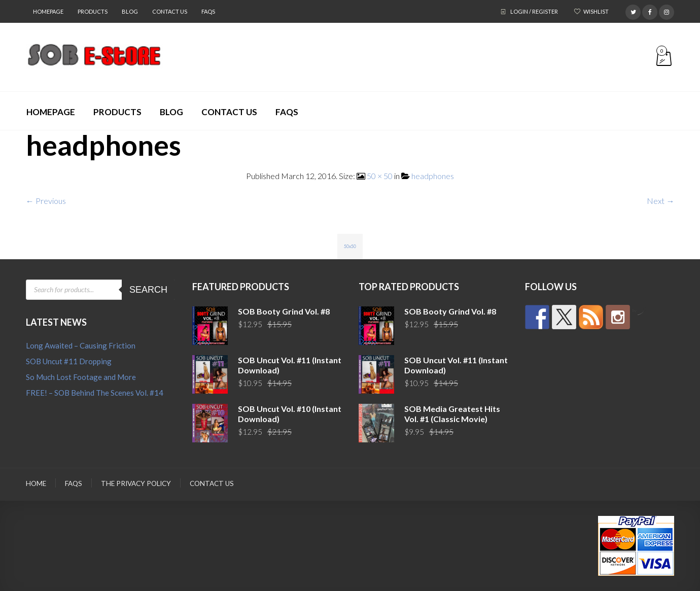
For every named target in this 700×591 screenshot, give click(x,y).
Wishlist (596, 11)
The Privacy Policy (136, 483)
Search (148, 290)
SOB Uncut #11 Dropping (69, 361)
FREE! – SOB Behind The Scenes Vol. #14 (95, 393)
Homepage (48, 11)
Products (93, 11)
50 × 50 (380, 176)
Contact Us (170, 11)
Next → (660, 201)
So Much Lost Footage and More (81, 377)
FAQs (208, 11)
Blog (130, 11)
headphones (433, 176)
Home (36, 483)
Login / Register (534, 11)
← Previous (46, 201)
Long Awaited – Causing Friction (81, 345)
